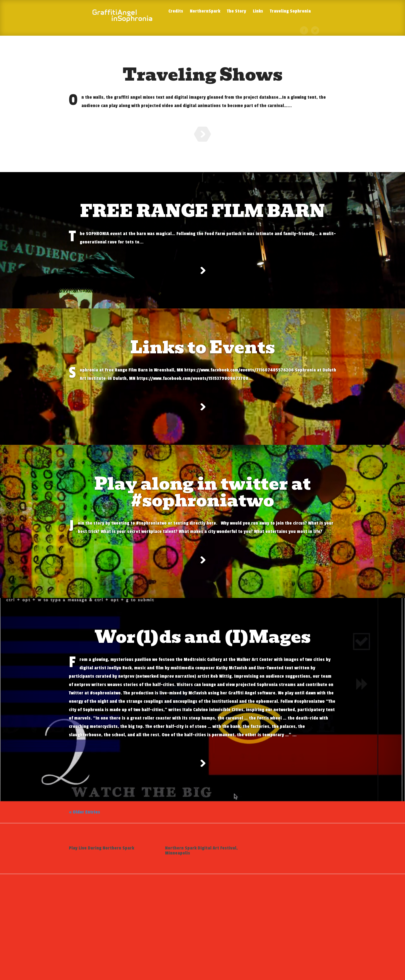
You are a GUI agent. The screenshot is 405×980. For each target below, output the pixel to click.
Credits (176, 11)
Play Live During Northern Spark (101, 918)
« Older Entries (84, 882)
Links (258, 11)
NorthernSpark (205, 11)
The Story (237, 11)
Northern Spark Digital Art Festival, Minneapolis (201, 920)
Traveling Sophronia (290, 11)
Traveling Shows (202, 75)
